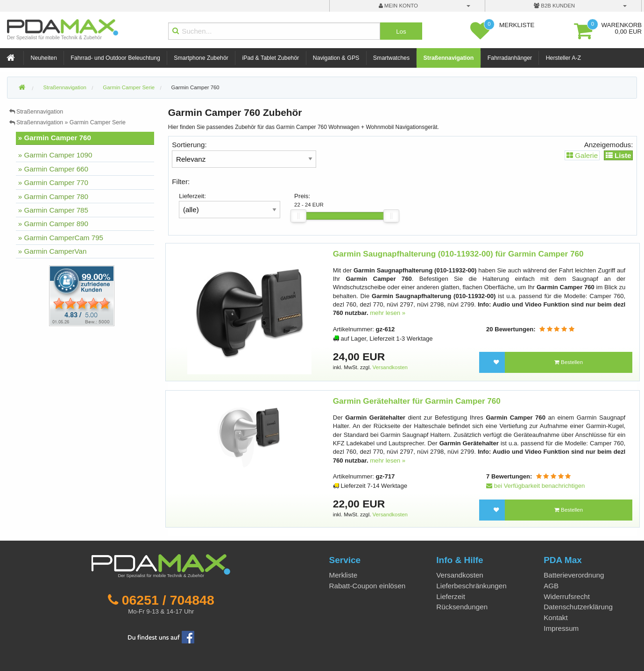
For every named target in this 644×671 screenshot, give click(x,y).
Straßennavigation (449, 58)
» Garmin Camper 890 (53, 224)
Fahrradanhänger (510, 58)
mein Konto (398, 6)
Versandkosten (390, 367)
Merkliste (343, 575)
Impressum (561, 628)
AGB (551, 586)
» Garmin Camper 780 (53, 196)
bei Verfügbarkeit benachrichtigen (535, 486)
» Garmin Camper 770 (53, 182)
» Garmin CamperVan (53, 251)
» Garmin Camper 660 (53, 169)
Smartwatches (391, 58)
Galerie (582, 155)
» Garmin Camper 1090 (55, 155)
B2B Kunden (554, 6)
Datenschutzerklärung (578, 607)
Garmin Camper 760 (195, 87)
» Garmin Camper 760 (55, 138)
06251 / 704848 (168, 600)
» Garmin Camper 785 (53, 210)
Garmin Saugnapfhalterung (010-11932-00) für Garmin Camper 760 (458, 254)
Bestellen (569, 362)
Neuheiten (44, 58)
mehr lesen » (388, 313)
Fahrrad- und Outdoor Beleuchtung (115, 58)
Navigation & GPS (336, 58)
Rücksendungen (462, 607)
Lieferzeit (451, 596)
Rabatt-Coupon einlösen (368, 586)
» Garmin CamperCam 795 (61, 238)
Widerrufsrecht (567, 596)
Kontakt (556, 617)
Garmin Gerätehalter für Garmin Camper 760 (417, 401)
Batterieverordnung (574, 575)
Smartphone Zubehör (201, 58)
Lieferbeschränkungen (471, 586)
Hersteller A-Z (563, 58)
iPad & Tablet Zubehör (270, 58)
